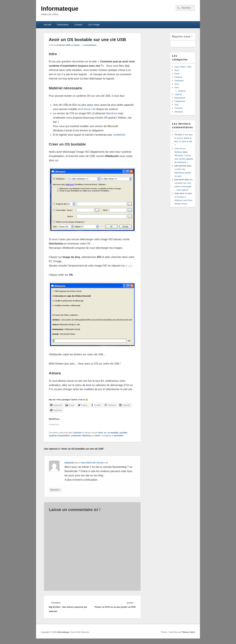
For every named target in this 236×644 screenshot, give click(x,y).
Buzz (177, 70)
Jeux (177, 84)
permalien (119, 436)
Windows (87, 436)
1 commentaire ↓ (90, 45)
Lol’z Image (94, 25)
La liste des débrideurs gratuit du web (183, 173)
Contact (78, 25)
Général (178, 77)
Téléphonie (180, 101)
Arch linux (84, 109)
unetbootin (119, 135)
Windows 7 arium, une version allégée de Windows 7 (184, 159)
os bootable (113, 433)
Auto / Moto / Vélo (183, 67)
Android (182, 91)
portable (123, 433)
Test (177, 105)
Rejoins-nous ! (182, 37)
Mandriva (112, 113)
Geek (177, 74)
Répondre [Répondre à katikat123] (55, 490)
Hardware (179, 81)
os (105, 433)
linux (101, 433)
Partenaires (63, 25)
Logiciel (178, 94)
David (77, 45)
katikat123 (69, 463)
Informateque (60, 9)
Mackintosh (180, 98)
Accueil (47, 25)
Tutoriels (77, 433)
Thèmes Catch (188, 632)
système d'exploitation (59, 436)
